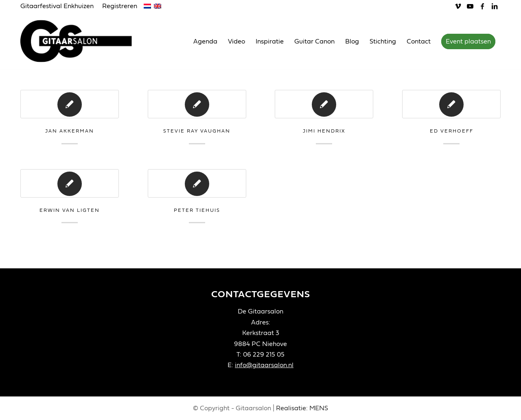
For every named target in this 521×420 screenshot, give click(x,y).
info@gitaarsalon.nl (264, 365)
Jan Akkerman (70, 131)
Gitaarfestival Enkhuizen (57, 6)
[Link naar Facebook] (482, 6)
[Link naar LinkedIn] (495, 6)
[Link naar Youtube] (470, 6)
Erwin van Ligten (70, 210)
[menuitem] (59, 7)
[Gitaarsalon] (82, 41)
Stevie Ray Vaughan (197, 131)
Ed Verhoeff (452, 131)
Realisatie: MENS (302, 408)
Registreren (120, 6)
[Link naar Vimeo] (458, 6)
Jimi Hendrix (324, 131)
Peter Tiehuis (197, 210)
